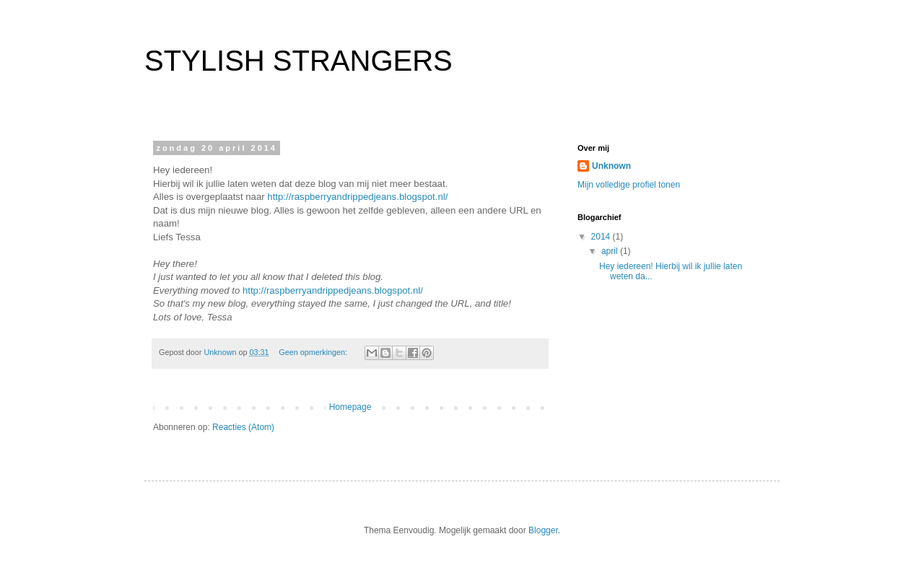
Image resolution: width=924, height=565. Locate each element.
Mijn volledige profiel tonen (629, 185)
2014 (602, 237)
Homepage (350, 407)
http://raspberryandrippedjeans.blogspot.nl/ (357, 197)
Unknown (611, 166)
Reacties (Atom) (243, 427)
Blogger (543, 530)
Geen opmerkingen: (314, 352)
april (611, 251)
